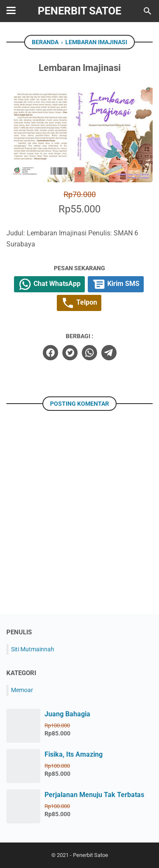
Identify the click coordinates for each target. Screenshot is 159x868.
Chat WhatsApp (49, 284)
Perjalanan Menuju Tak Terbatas (94, 795)
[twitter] (70, 353)
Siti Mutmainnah (33, 649)
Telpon (79, 303)
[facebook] (50, 353)
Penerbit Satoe (79, 11)
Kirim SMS (116, 284)
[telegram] (109, 353)
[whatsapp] (89, 353)
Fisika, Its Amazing (74, 754)
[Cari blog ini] (148, 11)
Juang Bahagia (67, 714)
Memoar (22, 690)
